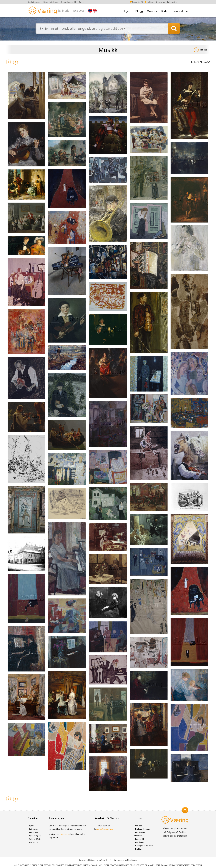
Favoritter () (137, 2)
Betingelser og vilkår (144, 846)
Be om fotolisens (51, 2)
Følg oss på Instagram (175, 836)
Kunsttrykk (140, 839)
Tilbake (200, 50)
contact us (64, 834)
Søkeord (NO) (35, 839)
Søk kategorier (34, 2)
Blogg (139, 11)
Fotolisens (140, 842)
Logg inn (161, 2)
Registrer (172, 2)
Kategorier (34, 829)
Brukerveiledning (143, 829)
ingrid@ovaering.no (105, 829)
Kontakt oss (180, 11)
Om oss (152, 11)
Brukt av (139, 849)
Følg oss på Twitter (175, 832)
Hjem (128, 11)
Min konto (34, 842)
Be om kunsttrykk (69, 2)
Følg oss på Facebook (175, 828)
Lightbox (150, 2)
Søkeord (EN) (35, 836)
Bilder (165, 11)
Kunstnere (34, 832)
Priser (82, 2)
